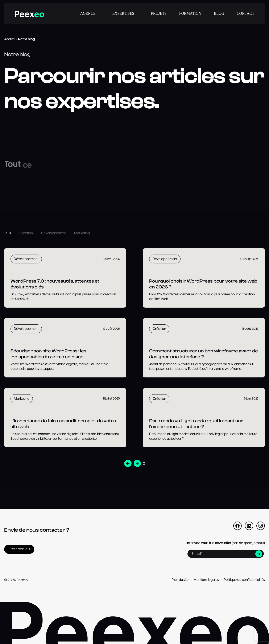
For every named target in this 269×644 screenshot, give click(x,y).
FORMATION (190, 13)
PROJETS (159, 13)
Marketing (82, 235)
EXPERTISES (123, 13)
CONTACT (245, 13)
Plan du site (180, 581)
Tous (8, 235)
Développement (53, 235)
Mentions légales (206, 581)
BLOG (219, 13)
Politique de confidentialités (244, 581)
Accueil (10, 39)
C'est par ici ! (19, 551)
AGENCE (88, 13)
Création (26, 235)
